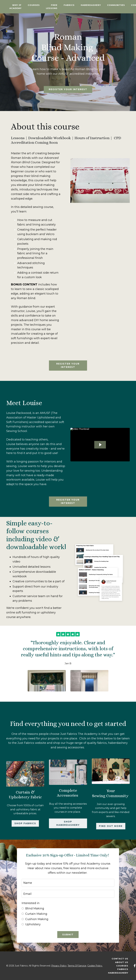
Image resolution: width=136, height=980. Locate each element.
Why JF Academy (15, 7)
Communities (116, 5)
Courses (34, 5)
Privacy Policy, (59, 966)
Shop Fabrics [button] (25, 823)
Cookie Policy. (95, 966)
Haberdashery (91, 5)
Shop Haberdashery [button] (68, 823)
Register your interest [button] (68, 89)
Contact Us (120, 959)
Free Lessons (52, 7)
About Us (122, 962)
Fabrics (69, 5)
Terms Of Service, (77, 966)
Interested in (31, 903)
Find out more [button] (111, 826)
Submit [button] (68, 935)
